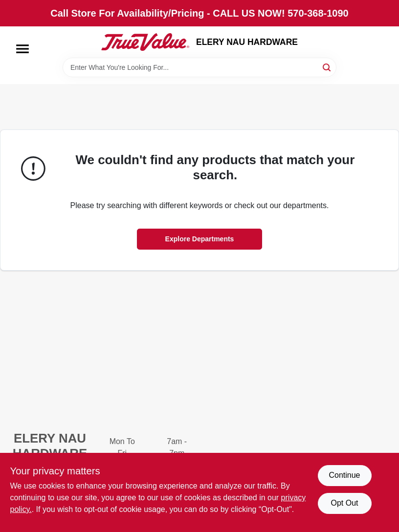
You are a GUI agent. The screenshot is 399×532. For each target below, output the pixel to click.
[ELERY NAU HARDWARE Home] (145, 42)
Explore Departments (200, 239)
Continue (344, 475)
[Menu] (22, 49)
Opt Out (344, 503)
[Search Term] (199, 67)
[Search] (327, 67)
